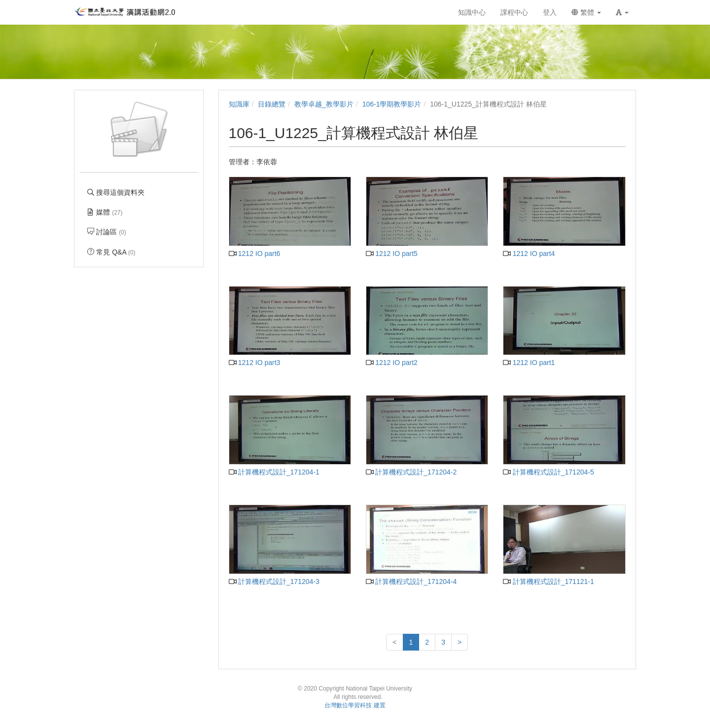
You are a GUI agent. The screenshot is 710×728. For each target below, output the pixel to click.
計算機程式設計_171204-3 (274, 582)
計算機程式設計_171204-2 (411, 472)
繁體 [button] (586, 12)
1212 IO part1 (529, 363)
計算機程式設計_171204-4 (411, 582)
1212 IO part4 (529, 254)
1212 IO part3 (255, 363)
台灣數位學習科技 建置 (355, 705)
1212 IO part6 (255, 254)
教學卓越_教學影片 (324, 104)
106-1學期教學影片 (392, 104)
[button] (622, 12)
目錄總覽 (272, 104)
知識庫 (239, 104)
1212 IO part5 (392, 254)
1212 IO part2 (392, 363)
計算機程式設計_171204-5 (548, 472)
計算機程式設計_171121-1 (548, 582)
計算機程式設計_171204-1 (274, 472)
